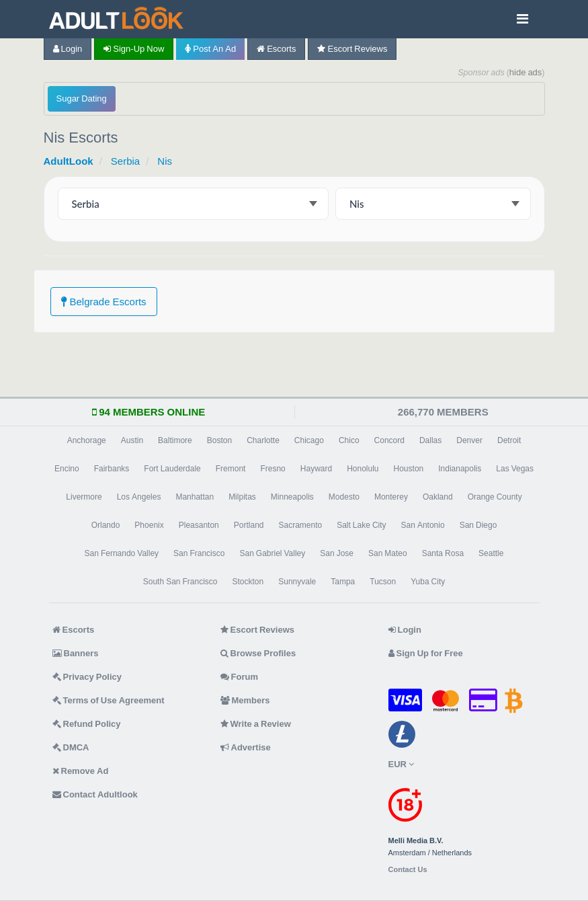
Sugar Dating (82, 99)
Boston (219, 440)
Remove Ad (81, 771)
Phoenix (149, 525)
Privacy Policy (87, 677)
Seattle (491, 553)
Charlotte (263, 440)
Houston (409, 469)
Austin (132, 440)
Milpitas (242, 497)
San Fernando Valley (122, 553)
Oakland (438, 497)
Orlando (106, 525)
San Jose (337, 553)
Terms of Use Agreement (109, 700)
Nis (165, 161)
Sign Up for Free (426, 653)
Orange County (495, 497)
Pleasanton (199, 525)
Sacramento (300, 525)
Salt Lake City (361, 525)
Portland (249, 525)
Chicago (309, 440)
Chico (349, 440)
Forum (239, 677)
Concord (389, 440)
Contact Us (408, 870)
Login (68, 49)
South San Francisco (180, 582)
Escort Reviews (352, 49)
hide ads (526, 72)
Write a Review (256, 724)
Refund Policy (87, 724)
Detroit (509, 440)
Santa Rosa (443, 553)
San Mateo (388, 553)
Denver (469, 440)
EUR (401, 764)
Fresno (272, 469)
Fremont (231, 469)
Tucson (383, 582)
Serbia (125, 161)
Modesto (344, 497)
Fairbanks (112, 469)
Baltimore (175, 440)
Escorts (276, 49)
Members (245, 700)
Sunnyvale (297, 582)
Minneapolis (292, 497)
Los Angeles (139, 497)
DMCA (71, 747)
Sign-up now (134, 49)
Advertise (246, 747)
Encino (67, 469)
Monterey (391, 497)
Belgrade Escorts (104, 302)
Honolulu (363, 469)
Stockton (248, 582)
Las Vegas (515, 469)
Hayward (316, 469)
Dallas (430, 440)
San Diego (478, 525)
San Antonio (423, 525)
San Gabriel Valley (272, 553)
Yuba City (428, 582)
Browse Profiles (258, 653)
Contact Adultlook (95, 794)
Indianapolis (460, 469)
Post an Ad (210, 49)
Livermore (84, 497)
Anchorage (87, 440)
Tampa (343, 582)
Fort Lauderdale (172, 469)
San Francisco (199, 553)
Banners (76, 653)
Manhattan (195, 497)
